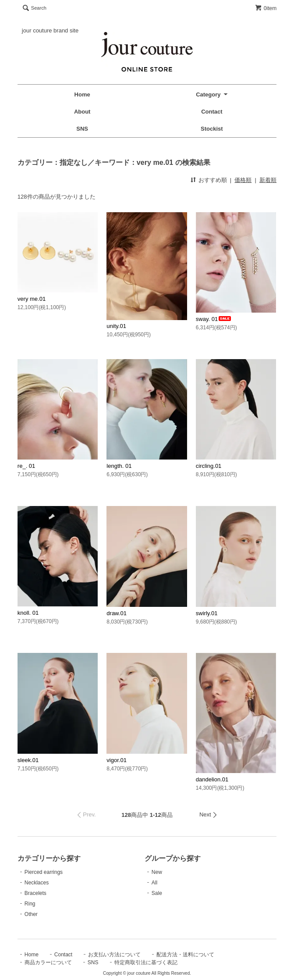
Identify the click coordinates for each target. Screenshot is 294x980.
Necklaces (37, 883)
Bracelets (35, 893)
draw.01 (117, 613)
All (154, 883)
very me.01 (32, 299)
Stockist (212, 129)
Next (205, 814)
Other (31, 914)
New (157, 872)
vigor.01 (117, 760)
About (82, 112)
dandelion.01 (212, 779)
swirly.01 (207, 613)
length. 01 (119, 466)
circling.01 (209, 466)
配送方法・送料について (185, 955)
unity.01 (116, 326)
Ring (30, 904)
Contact (212, 112)
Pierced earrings (44, 872)
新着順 (268, 180)
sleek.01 (28, 760)
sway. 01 (214, 319)
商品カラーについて (48, 962)
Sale (157, 893)
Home (82, 94)
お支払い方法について (114, 955)
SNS (82, 129)
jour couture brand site (50, 30)
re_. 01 (26, 466)
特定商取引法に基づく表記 (146, 962)
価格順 (243, 180)
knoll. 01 (28, 613)
